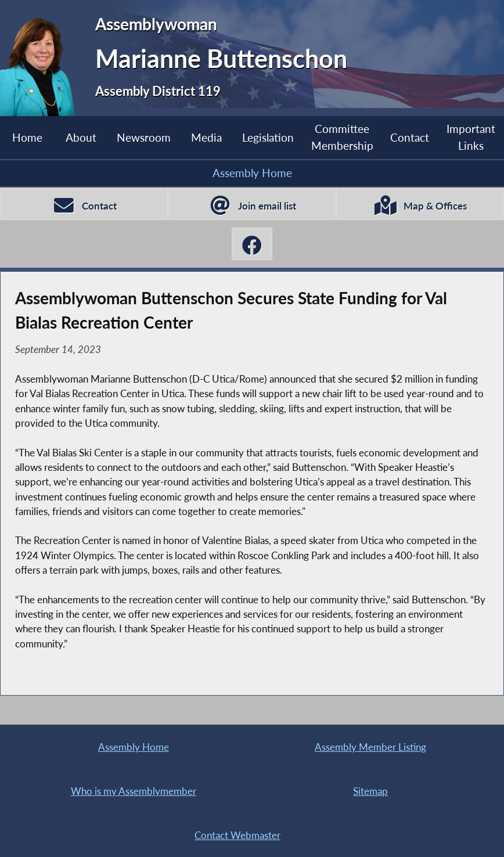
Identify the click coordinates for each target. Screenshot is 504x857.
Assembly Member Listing (370, 747)
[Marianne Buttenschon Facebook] (252, 244)
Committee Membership (342, 137)
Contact (410, 137)
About (81, 137)
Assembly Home (252, 173)
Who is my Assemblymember (134, 791)
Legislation (268, 137)
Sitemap (370, 791)
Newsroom (144, 137)
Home (27, 137)
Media (206, 137)
